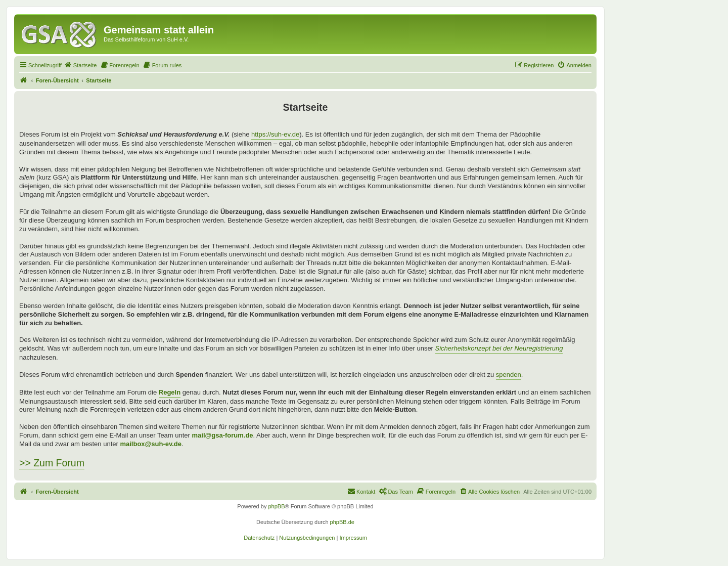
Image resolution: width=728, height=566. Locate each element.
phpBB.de (342, 522)
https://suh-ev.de (275, 134)
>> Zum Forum (52, 463)
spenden (509, 375)
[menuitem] (80, 65)
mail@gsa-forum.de (223, 435)
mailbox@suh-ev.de (151, 444)
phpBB (276, 506)
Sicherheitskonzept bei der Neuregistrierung (499, 348)
